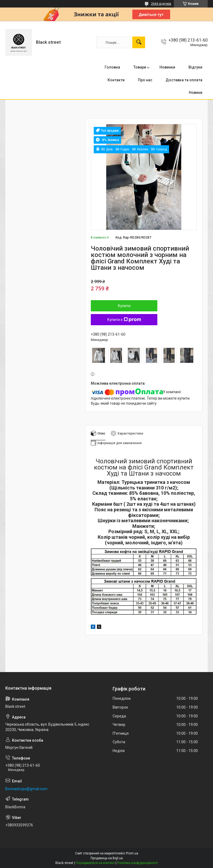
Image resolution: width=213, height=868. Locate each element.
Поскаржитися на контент (95, 863)
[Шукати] (139, 42)
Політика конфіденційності (138, 863)
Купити (124, 306)
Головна (112, 67)
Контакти (116, 80)
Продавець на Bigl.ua (107, 858)
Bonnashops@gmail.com (26, 789)
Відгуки (195, 67)
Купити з (124, 320)
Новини (196, 93)
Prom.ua (132, 853)
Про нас (145, 80)
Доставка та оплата (184, 80)
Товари (140, 67)
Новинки (167, 67)
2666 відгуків (161, 4)
